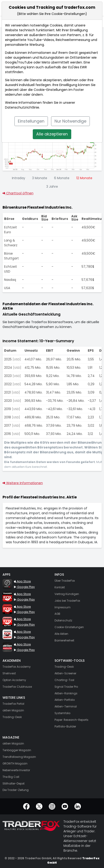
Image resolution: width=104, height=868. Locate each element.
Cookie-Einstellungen (51, 90)
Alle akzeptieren (52, 134)
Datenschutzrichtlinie (22, 107)
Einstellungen (31, 121)
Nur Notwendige (70, 121)
